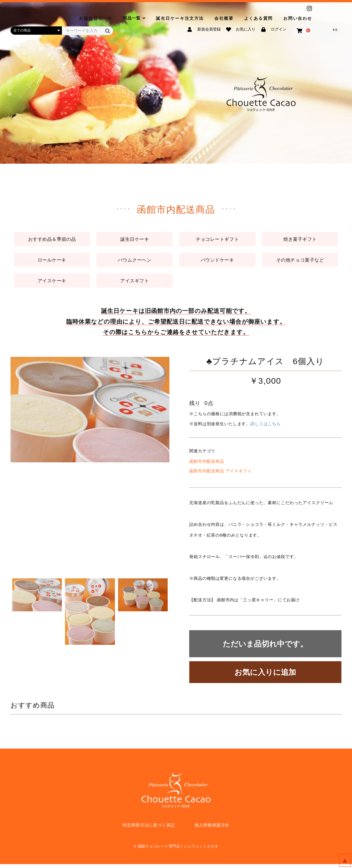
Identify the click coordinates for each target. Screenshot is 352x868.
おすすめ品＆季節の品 (52, 240)
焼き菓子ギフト (300, 240)
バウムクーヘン (135, 262)
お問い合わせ (298, 18)
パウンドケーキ (217, 262)
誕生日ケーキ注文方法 (180, 18)
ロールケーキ (52, 262)
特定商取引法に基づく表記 (149, 829)
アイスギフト (135, 284)
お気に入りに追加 (265, 676)
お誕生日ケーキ (96, 18)
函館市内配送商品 (207, 465)
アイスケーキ (52, 284)
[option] (90, 413)
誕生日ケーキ (135, 240)
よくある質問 (258, 18)
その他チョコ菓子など (300, 262)
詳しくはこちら (266, 428)
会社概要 (224, 18)
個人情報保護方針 (212, 829)
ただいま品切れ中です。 (265, 648)
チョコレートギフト (217, 240)
